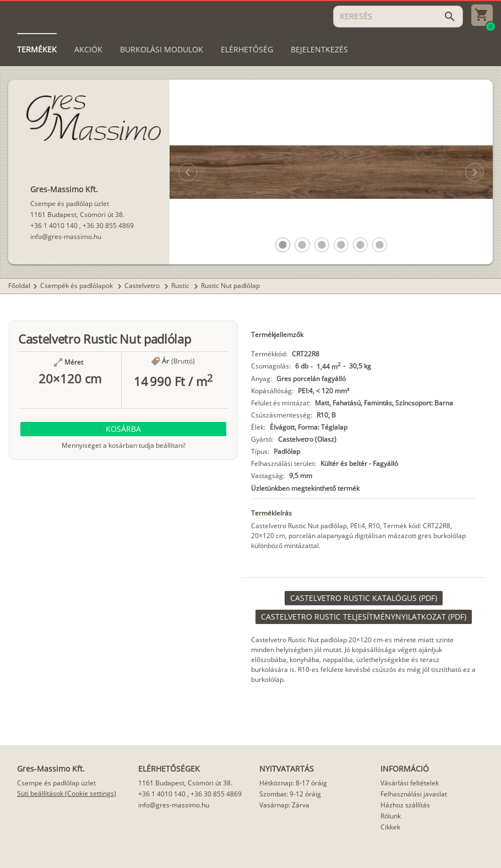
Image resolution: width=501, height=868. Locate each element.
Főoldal (19, 286)
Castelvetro (143, 286)
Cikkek (390, 827)
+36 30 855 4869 (108, 226)
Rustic (181, 286)
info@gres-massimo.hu (66, 237)
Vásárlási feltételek (410, 783)
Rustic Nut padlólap (230, 286)
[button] (283, 245)
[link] (364, 598)
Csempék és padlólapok (77, 286)
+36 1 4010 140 (54, 226)
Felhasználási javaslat (414, 794)
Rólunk (391, 816)
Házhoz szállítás (405, 805)
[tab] (37, 50)
